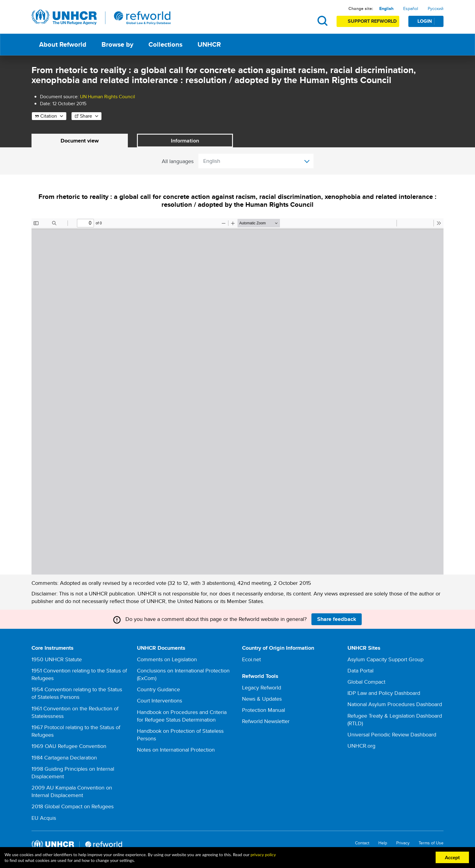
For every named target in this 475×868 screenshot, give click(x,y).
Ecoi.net (251, 659)
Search (322, 21)
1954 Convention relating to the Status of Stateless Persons (77, 693)
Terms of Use (431, 843)
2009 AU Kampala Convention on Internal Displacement (72, 792)
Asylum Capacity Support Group (385, 659)
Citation (49, 116)
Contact (362, 843)
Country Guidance (158, 690)
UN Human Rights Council (108, 97)
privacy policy (263, 855)
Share (86, 116)
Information (185, 141)
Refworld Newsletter (266, 721)
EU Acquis (44, 818)
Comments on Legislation (167, 659)
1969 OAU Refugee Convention (69, 746)
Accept (452, 857)
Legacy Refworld (262, 687)
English (386, 8)
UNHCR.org (361, 746)
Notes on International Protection (176, 750)
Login (430, 21)
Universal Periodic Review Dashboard (392, 735)
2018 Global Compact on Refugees (73, 807)
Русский (436, 8)
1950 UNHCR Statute (57, 659)
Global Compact (366, 682)
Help (383, 843)
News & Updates (262, 699)
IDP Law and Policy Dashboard (384, 693)
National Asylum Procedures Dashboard (395, 704)
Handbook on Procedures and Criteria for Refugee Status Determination (182, 716)
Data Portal (360, 670)
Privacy (403, 843)
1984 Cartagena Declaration (64, 757)
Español (411, 8)
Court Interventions (159, 701)
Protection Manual (264, 710)
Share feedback (337, 619)
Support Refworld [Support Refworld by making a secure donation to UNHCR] (372, 21)
